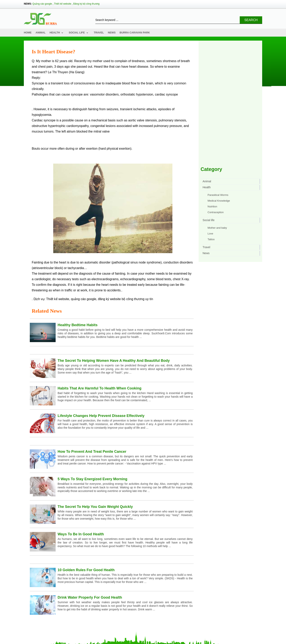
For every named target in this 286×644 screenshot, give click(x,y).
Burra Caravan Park (135, 33)
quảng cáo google (84, 299)
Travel (99, 33)
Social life (77, 33)
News (112, 33)
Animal (41, 33)
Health (55, 33)
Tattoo (211, 239)
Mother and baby (217, 228)
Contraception (216, 212)
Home (28, 33)
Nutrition (212, 206)
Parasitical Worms (218, 195)
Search (251, 20)
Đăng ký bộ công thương (86, 4)
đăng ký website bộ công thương (121, 299)
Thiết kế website (63, 4)
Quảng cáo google (42, 4)
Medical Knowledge (219, 201)
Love (210, 234)
